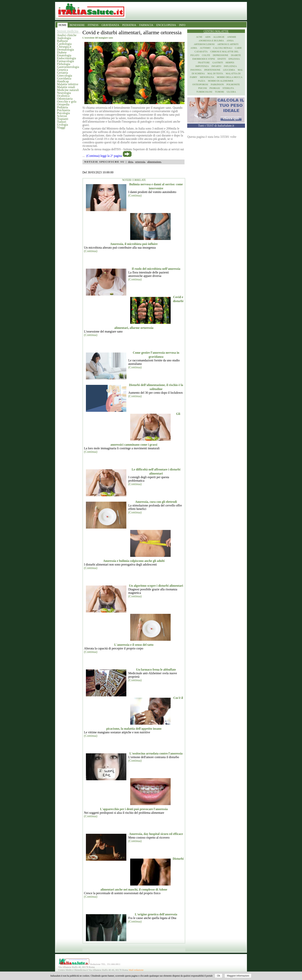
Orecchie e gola (67, 102)
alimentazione (154, 162)
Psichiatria (64, 110)
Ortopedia (63, 104)
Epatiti (222, 59)
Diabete (62, 52)
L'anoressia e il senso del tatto (134, 645)
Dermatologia (65, 50)
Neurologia (64, 93)
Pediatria (62, 107)
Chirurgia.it (64, 47)
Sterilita (228, 88)
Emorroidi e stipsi (204, 59)
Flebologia (64, 64)
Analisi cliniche (67, 35)
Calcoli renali (223, 48)
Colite (206, 55)
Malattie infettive (68, 84)
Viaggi (61, 127)
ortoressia (140, 162)
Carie (238, 48)
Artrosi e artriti (228, 44)
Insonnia (196, 70)
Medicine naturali (68, 90)
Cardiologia (64, 44)
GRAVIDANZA (110, 25)
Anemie (232, 37)
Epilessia (234, 59)
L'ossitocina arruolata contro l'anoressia (156, 753)
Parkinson (217, 84)
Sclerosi (62, 116)
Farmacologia (65, 61)
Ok (219, 976)
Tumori (62, 122)
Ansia (230, 41)
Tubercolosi (204, 92)
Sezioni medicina (68, 31)
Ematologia (64, 55)
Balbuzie (62, 41)
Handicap (63, 81)
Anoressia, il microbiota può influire (134, 244)
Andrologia (64, 38)
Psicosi (203, 88)
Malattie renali (66, 87)
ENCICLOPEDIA (166, 25)
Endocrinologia (67, 58)
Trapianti (63, 119)
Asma (194, 48)
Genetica (62, 70)
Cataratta (201, 52)
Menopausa (207, 77)
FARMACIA (146, 25)
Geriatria (62, 73)
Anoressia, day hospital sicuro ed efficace (156, 834)
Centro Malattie (216, 31)
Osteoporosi (200, 84)
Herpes (230, 63)
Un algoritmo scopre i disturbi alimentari (156, 586)
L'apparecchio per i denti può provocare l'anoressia (134, 809)
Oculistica (63, 96)
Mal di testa (215, 74)
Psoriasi (215, 88)
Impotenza (202, 66)
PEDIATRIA (129, 25)
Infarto (216, 66)
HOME (62, 25)
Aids (208, 37)
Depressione (221, 55)
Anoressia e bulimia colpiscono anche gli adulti (134, 561)
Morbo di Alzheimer (221, 81)
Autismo (205, 48)
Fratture (204, 63)
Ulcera (231, 92)
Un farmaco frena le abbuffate (156, 670)
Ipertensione (212, 70)
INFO (182, 25)
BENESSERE (77, 25)
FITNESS (93, 25)
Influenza (230, 66)
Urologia (62, 125)
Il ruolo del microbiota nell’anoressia (156, 269)
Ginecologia (65, 76)
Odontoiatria (65, 99)
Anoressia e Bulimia (211, 41)
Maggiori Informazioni (238, 976)
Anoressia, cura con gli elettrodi (156, 502)
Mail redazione (136, 970)
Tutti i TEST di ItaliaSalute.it (216, 126)
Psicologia (63, 113)
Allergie (219, 37)
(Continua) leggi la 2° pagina (104, 156)
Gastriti (218, 63)
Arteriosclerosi (204, 44)
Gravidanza (64, 78)
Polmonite (233, 84)
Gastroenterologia (68, 67)
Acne (199, 37)
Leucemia (229, 70)
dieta (130, 162)
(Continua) (135, 195)
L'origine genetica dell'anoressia (156, 914)
